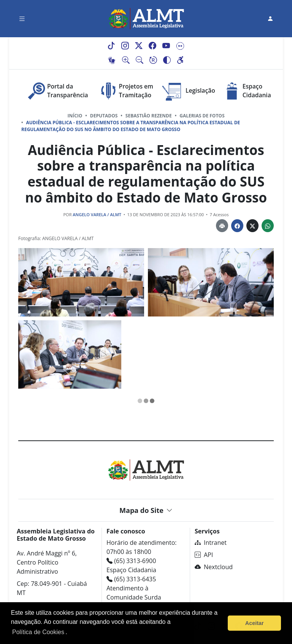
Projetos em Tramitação (125, 91)
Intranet (211, 543)
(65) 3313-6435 (131, 579)
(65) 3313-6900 (131, 561)
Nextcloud (214, 567)
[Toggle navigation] (22, 19)
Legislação (188, 91)
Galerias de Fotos (202, 116)
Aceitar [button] (255, 623)
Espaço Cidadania (246, 91)
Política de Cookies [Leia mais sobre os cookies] (38, 632)
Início (75, 116)
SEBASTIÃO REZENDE (149, 116)
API (204, 555)
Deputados (104, 116)
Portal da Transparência (57, 91)
